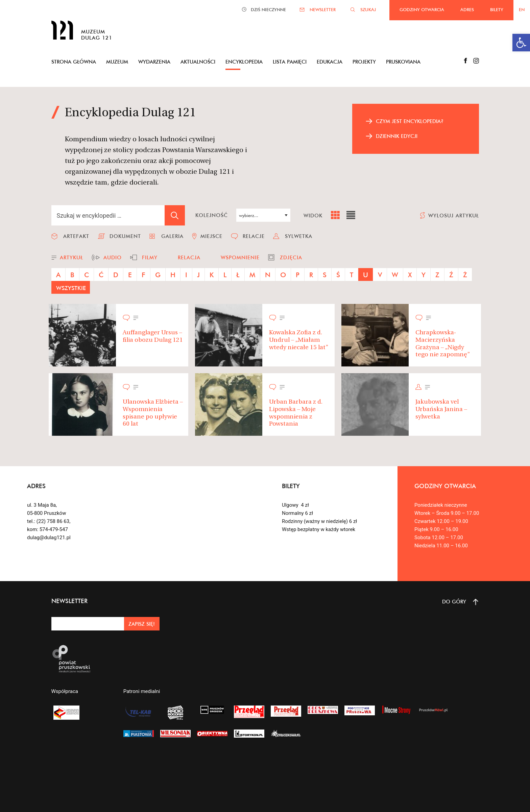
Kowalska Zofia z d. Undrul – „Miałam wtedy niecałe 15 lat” (299, 340)
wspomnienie (240, 257)
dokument (125, 236)
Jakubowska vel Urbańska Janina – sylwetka (441, 409)
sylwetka (299, 236)
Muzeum (117, 62)
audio (113, 257)
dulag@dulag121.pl (49, 538)
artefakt (76, 236)
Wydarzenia (154, 62)
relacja (189, 257)
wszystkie (71, 288)
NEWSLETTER (323, 9)
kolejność (212, 215)
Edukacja (330, 62)
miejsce (211, 236)
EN (522, 9)
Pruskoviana (403, 62)
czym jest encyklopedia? (410, 121)
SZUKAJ (368, 9)
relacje (254, 236)
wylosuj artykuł (454, 216)
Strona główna (74, 62)
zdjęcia (291, 257)
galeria (172, 236)
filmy (150, 257)
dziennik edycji (397, 136)
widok (313, 216)
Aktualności (198, 62)
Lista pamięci (290, 62)
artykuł (71, 257)
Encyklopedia (244, 62)
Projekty (364, 62)
